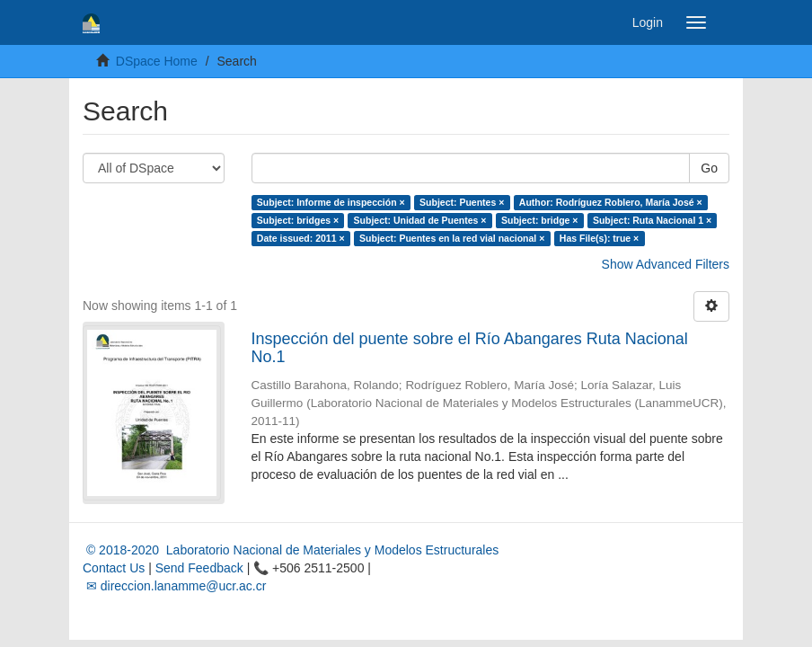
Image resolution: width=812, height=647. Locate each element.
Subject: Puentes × (462, 202)
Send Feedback (199, 568)
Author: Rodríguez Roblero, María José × (611, 202)
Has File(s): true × (599, 238)
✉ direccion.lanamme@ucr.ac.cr (174, 586)
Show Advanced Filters (666, 264)
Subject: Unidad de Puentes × (420, 220)
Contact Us (114, 568)
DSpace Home (157, 61)
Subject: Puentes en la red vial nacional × (452, 238)
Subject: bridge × (539, 220)
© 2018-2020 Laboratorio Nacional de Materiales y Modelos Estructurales (291, 550)
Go (709, 168)
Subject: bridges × (298, 220)
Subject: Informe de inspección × (331, 202)
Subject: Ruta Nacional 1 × (652, 220)
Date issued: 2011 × (301, 238)
